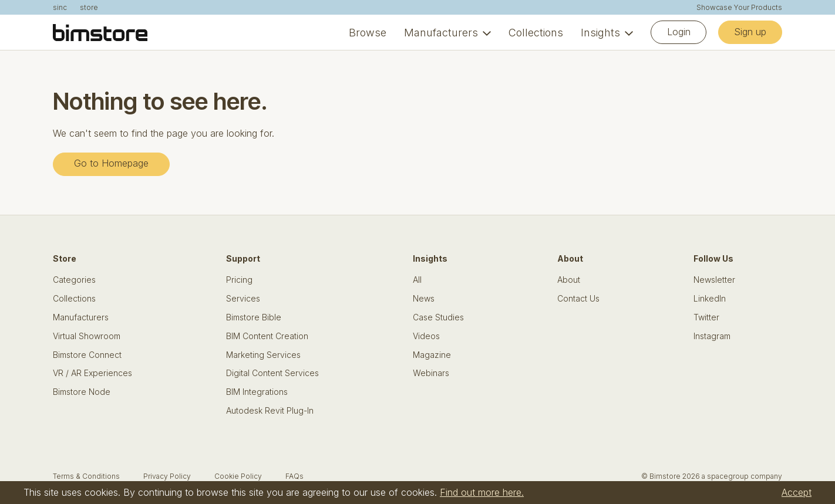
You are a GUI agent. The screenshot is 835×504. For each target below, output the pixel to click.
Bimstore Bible (254, 317)
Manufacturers (441, 33)
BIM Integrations (257, 392)
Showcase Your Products (739, 8)
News (424, 299)
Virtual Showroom (87, 336)
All (417, 280)
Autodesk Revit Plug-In (270, 411)
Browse (368, 33)
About (569, 280)
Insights (600, 33)
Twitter (706, 317)
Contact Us (578, 299)
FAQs (294, 476)
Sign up (750, 32)
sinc (60, 8)
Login (679, 32)
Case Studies (438, 317)
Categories (74, 280)
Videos (426, 336)
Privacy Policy (167, 476)
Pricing (239, 280)
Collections (536, 33)
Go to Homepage (111, 163)
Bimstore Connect (87, 355)
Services (243, 299)
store (89, 8)
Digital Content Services (272, 373)
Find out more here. (482, 492)
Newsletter (714, 280)
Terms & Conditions (86, 476)
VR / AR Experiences (92, 373)
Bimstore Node (82, 392)
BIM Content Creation (267, 336)
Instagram (712, 336)
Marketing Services (263, 355)
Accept (797, 492)
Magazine (432, 355)
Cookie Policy (238, 476)
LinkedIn (710, 299)
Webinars (431, 373)
